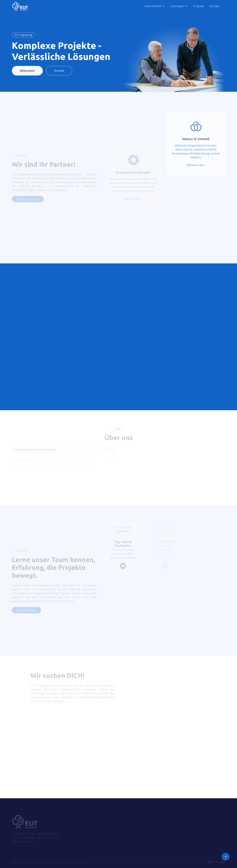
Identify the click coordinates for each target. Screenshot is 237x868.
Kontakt (214, 6)
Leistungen (178, 6)
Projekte (198, 6)
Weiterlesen (27, 71)
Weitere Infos (196, 165)
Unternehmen (153, 6)
